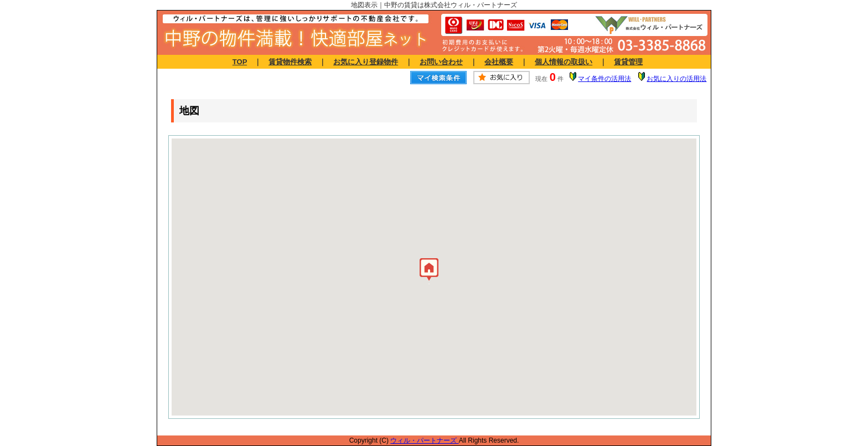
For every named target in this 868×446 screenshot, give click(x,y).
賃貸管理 (628, 62)
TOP (240, 62)
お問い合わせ (441, 62)
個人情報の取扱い (564, 62)
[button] (429, 272)
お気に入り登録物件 (366, 62)
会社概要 (499, 62)
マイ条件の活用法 (604, 79)
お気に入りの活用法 (676, 79)
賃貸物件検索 (290, 62)
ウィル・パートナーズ (424, 440)
